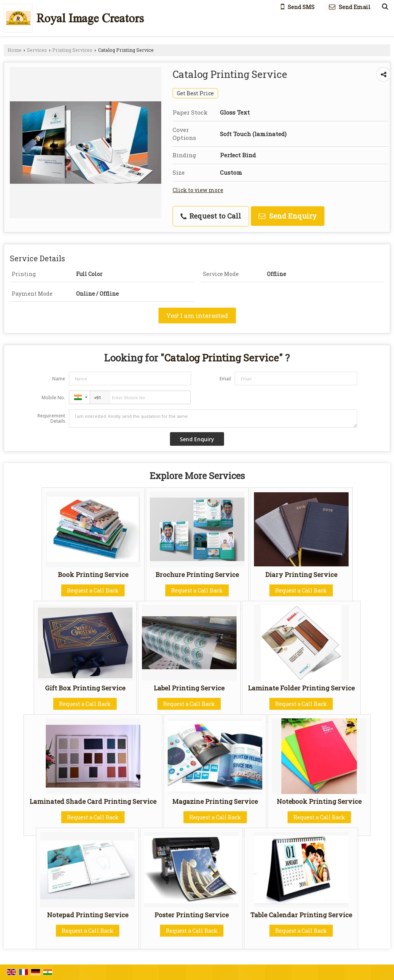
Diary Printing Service (301, 575)
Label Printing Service (189, 688)
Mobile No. (53, 398)
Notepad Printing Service (88, 915)
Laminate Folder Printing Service (301, 688)
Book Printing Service (93, 575)
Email (225, 379)
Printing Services (72, 50)
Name (59, 379)
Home (15, 50)
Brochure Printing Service (197, 575)
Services (37, 50)
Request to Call (211, 216)
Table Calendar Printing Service (301, 915)
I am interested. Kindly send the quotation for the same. (213, 419)
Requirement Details (51, 419)
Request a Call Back (93, 590)
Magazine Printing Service (215, 801)
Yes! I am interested (197, 316)
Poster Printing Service (192, 915)
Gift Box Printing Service (85, 688)
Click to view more (198, 190)
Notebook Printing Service (319, 801)
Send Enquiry (288, 216)
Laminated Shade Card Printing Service (93, 801)
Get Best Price (195, 93)
